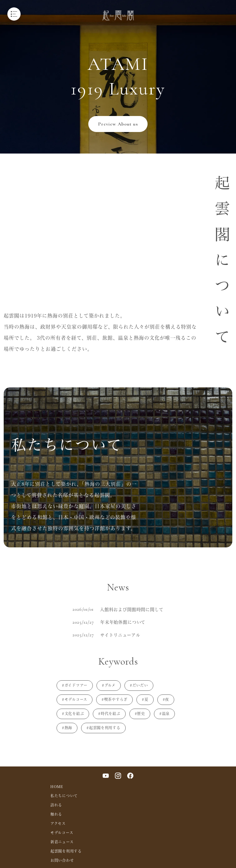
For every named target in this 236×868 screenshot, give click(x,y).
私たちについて (64, 796)
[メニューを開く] (14, 14)
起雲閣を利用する (66, 851)
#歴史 (140, 714)
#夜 (166, 699)
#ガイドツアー (75, 685)
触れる (56, 814)
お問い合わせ (62, 860)
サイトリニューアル (120, 635)
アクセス (58, 823)
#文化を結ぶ (73, 714)
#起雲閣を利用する (103, 728)
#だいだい (139, 685)
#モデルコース (75, 699)
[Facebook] (130, 776)
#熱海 (67, 728)
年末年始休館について (123, 622)
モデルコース (62, 833)
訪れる (56, 805)
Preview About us (118, 124)
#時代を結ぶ (109, 714)
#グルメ (109, 685)
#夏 (145, 699)
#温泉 (164, 714)
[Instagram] (118, 776)
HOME (57, 786)
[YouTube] (106, 776)
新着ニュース (62, 842)
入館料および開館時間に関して (132, 609)
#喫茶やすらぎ (114, 699)
